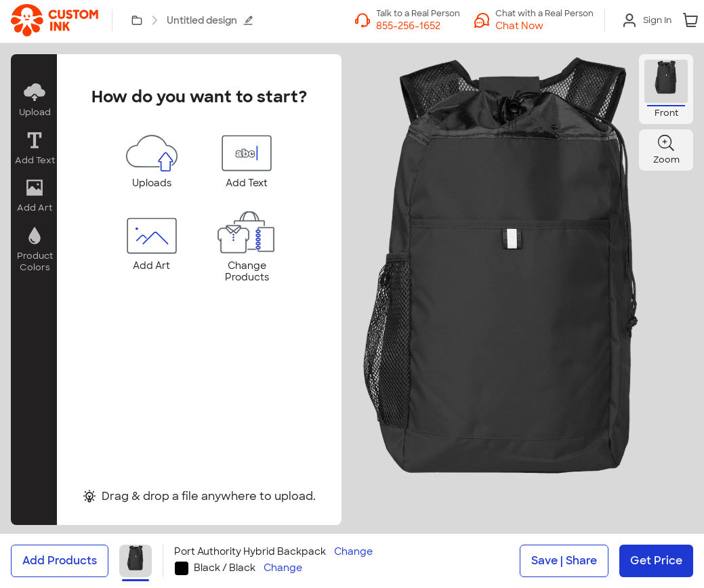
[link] (55, 20)
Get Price (656, 561)
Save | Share (564, 561)
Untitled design (210, 20)
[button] (34, 100)
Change (353, 552)
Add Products (60, 561)
